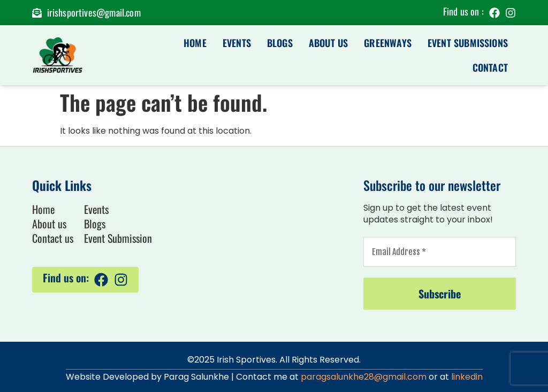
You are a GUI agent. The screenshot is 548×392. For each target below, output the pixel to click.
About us (328, 43)
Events (237, 43)
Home (195, 43)
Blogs (280, 43)
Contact (490, 67)
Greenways (388, 43)
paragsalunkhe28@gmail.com (364, 377)
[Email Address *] (440, 252)
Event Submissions (468, 43)
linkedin (467, 377)
